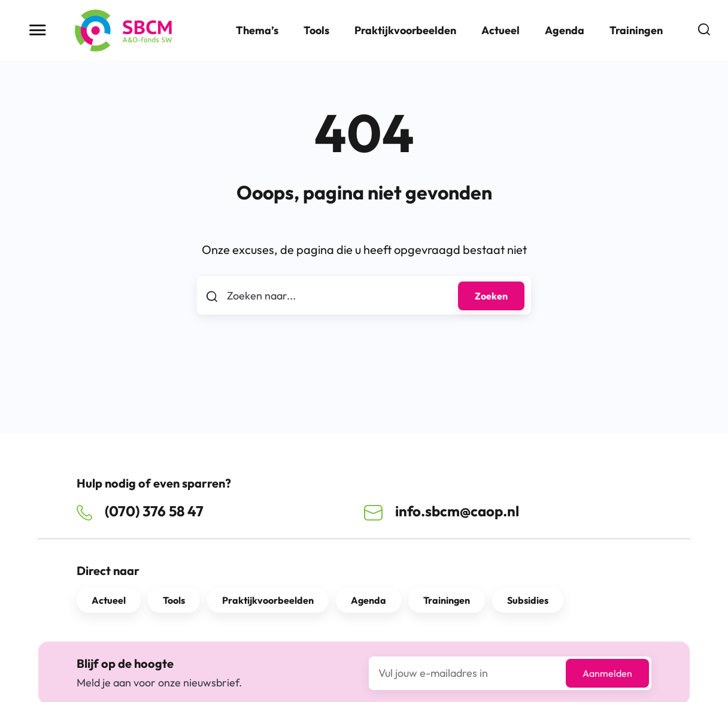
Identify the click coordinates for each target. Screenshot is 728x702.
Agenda (565, 30)
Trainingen (636, 30)
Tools (316, 30)
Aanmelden (607, 673)
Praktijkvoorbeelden (405, 30)
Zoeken (491, 296)
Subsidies (528, 600)
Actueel (500, 30)
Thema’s (257, 30)
